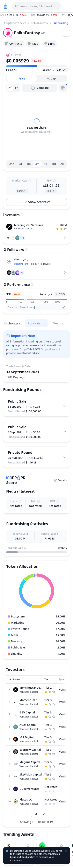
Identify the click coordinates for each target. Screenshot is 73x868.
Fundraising (60, 23)
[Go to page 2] (36, 814)
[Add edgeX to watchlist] (61, 846)
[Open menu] (66, 33)
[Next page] (44, 814)
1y (45, 164)
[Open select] (61, 70)
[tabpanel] (36, 126)
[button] (36, 15)
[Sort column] (9, 680)
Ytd (54, 164)
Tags (33, 44)
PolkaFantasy (39, 23)
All (62, 164)
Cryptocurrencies (15, 23)
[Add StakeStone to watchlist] (28, 846)
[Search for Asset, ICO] (36, 6)
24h (12, 164)
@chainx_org (21, 264)
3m (37, 164)
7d (20, 164)
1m (29, 164)
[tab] (22, 79)
